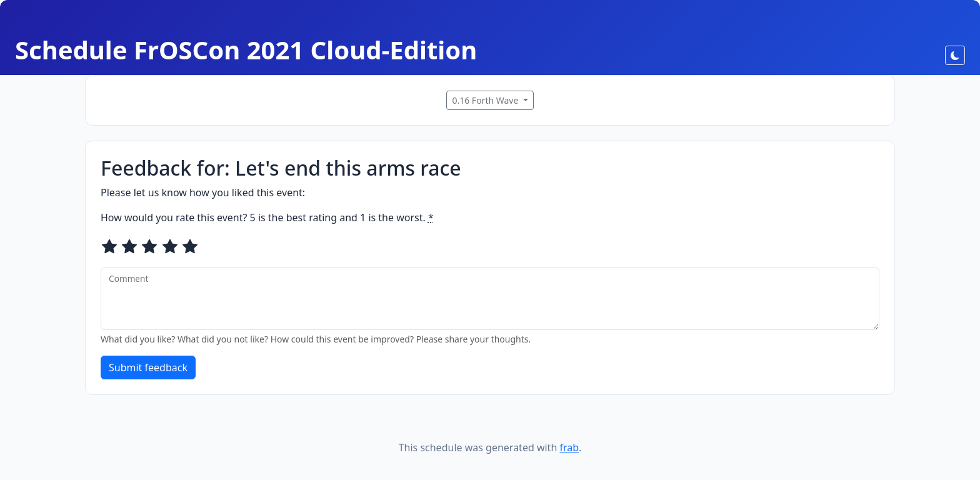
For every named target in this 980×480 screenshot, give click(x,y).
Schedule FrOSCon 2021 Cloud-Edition (246, 50)
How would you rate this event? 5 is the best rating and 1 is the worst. (267, 217)
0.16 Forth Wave (486, 100)
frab (569, 447)
